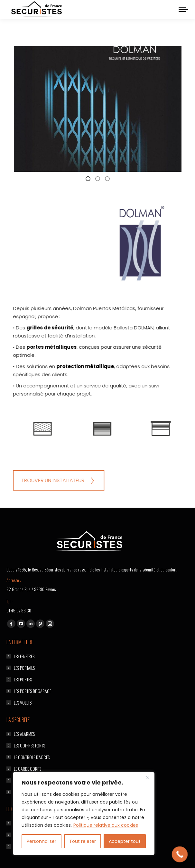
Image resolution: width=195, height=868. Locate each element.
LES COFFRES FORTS (29, 745)
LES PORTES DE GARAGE (32, 691)
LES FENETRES (24, 656)
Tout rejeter (83, 841)
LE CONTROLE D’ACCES (32, 757)
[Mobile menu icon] (183, 10)
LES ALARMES (24, 734)
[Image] (168, 428)
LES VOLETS (23, 702)
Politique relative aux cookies (106, 825)
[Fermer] (148, 777)
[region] (84, 814)
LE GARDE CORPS (28, 769)
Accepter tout (125, 841)
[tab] (42, 178)
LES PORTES (23, 679)
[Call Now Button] (180, 854)
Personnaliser (42, 841)
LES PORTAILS (24, 668)
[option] (169, 428)
